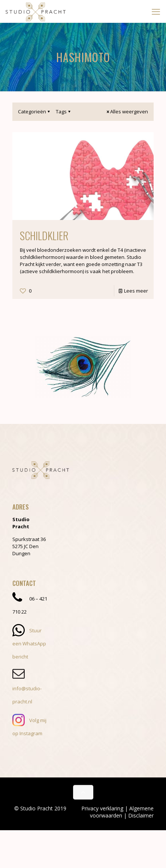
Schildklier (44, 236)
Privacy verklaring (102, 808)
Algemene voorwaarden (122, 812)
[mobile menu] (156, 11)
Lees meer (136, 291)
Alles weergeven (127, 111)
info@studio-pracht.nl (27, 688)
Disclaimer (141, 815)
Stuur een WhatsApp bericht (29, 644)
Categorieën (34, 111)
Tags (64, 111)
